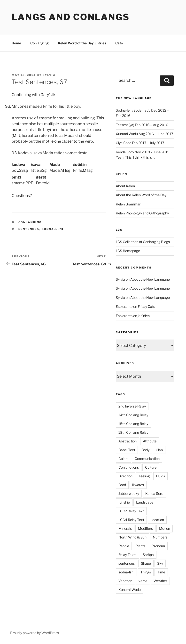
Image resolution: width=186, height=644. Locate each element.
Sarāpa (148, 555)
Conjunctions (129, 467)
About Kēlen (125, 186)
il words (138, 485)
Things (146, 572)
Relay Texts (127, 555)
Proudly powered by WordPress (35, 633)
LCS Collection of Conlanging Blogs (143, 242)
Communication (147, 459)
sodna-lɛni (53, 229)
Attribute (150, 441)
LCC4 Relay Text (131, 520)
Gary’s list (49, 95)
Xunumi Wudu (127, 134)
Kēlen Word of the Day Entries (82, 43)
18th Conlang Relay (133, 432)
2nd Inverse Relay (132, 406)
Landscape (145, 502)
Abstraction (128, 441)
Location (157, 520)
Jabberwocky (129, 493)
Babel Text (127, 450)
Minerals (125, 528)
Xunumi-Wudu (130, 590)
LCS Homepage (128, 251)
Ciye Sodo (124, 143)
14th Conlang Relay (133, 415)
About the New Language (150, 279)
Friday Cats (146, 306)
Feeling (144, 476)
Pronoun (158, 546)
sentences (29, 229)
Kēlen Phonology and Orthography (142, 213)
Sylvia (49, 75)
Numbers (160, 537)
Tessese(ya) (125, 125)
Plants (140, 546)
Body (145, 450)
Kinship (124, 502)
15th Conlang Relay (133, 424)
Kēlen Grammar (128, 204)
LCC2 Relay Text (131, 511)
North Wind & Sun (132, 537)
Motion (165, 528)
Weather (160, 581)
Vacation (125, 581)
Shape (146, 563)
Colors (123, 459)
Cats (119, 43)
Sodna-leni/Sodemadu (133, 110)
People (124, 546)
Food (122, 485)
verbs (143, 581)
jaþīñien (144, 316)
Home (16, 43)
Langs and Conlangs (71, 17)
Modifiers (145, 528)
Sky (160, 563)
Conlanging (39, 43)
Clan (159, 450)
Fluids (160, 476)
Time (161, 572)
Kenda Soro (125, 152)
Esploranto (124, 306)
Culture (151, 467)
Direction (125, 476)
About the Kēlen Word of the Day (141, 195)
